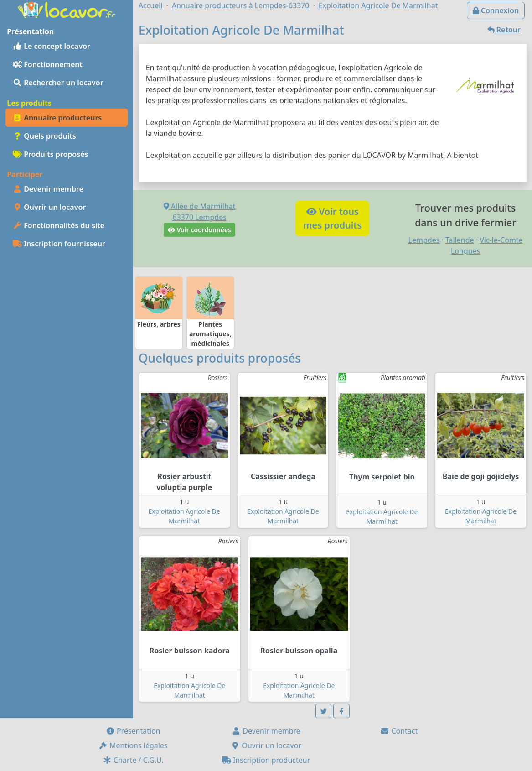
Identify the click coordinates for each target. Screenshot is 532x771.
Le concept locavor (52, 46)
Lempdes (424, 240)
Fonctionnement (48, 64)
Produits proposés (50, 154)
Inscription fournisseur (59, 244)
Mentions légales (133, 745)
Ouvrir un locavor (49, 207)
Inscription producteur (266, 760)
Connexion (496, 10)
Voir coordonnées (199, 230)
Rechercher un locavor (58, 83)
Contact (399, 731)
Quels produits (44, 136)
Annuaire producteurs (57, 118)
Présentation (133, 731)
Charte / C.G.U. (133, 760)
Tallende (460, 240)
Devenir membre (48, 189)
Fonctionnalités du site (59, 225)
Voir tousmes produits (332, 218)
